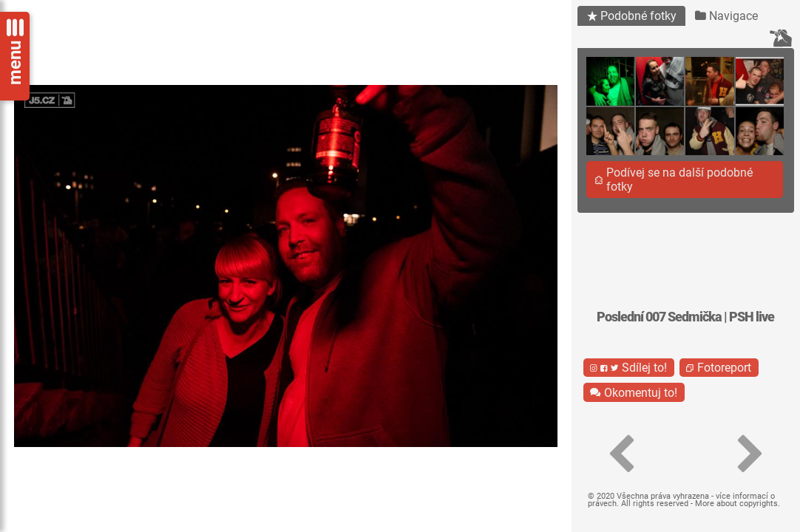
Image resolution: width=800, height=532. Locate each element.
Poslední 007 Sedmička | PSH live (685, 317)
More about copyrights (736, 504)
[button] (621, 454)
